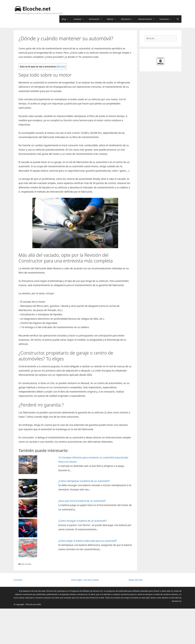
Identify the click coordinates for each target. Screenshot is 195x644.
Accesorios (167, 19)
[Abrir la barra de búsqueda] (178, 19)
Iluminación (97, 19)
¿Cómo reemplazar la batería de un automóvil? (84, 481)
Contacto (18, 580)
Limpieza (80, 19)
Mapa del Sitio (136, 580)
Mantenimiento (148, 19)
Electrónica (128, 19)
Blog (66, 19)
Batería (113, 19)
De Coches (26, 564)
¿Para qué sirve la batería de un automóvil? (82, 501)
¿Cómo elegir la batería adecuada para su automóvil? (87, 541)
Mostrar (61, 67)
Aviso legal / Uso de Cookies (85, 580)
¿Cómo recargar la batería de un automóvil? (82, 521)
